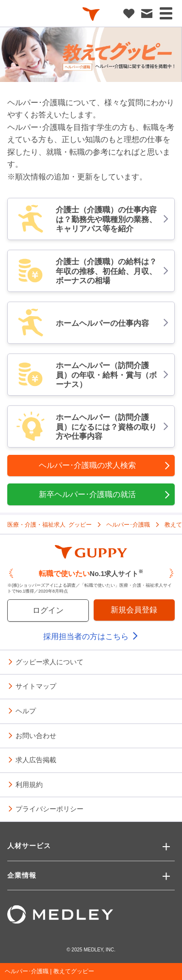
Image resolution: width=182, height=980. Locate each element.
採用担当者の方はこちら (91, 636)
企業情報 (22, 875)
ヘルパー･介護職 (128, 524)
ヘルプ (26, 710)
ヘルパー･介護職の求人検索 (105, 466)
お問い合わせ (36, 735)
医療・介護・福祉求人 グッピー (50, 524)
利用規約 (29, 784)
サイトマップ (36, 686)
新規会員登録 (134, 610)
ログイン (48, 610)
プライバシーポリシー (50, 808)
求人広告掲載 (36, 759)
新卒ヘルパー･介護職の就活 (105, 494)
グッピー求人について (50, 661)
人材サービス (29, 846)
